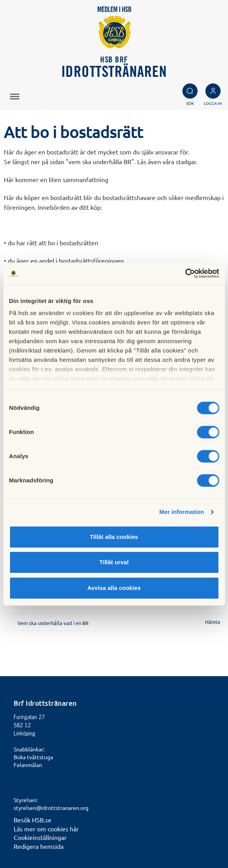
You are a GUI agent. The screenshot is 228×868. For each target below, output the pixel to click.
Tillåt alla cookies (114, 537)
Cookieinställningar (40, 837)
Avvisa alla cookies (114, 588)
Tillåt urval (114, 562)
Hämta (213, 622)
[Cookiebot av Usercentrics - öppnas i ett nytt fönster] (185, 273)
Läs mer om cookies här (46, 829)
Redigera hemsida (39, 846)
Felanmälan (28, 765)
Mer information (182, 512)
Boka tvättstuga (33, 757)
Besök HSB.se (33, 820)
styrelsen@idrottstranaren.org (51, 808)
